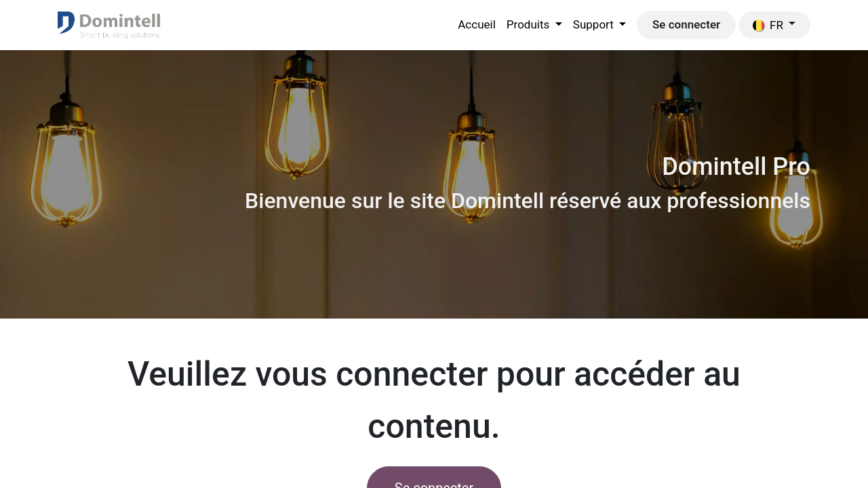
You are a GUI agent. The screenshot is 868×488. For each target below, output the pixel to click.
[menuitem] (477, 25)
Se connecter (686, 24)
